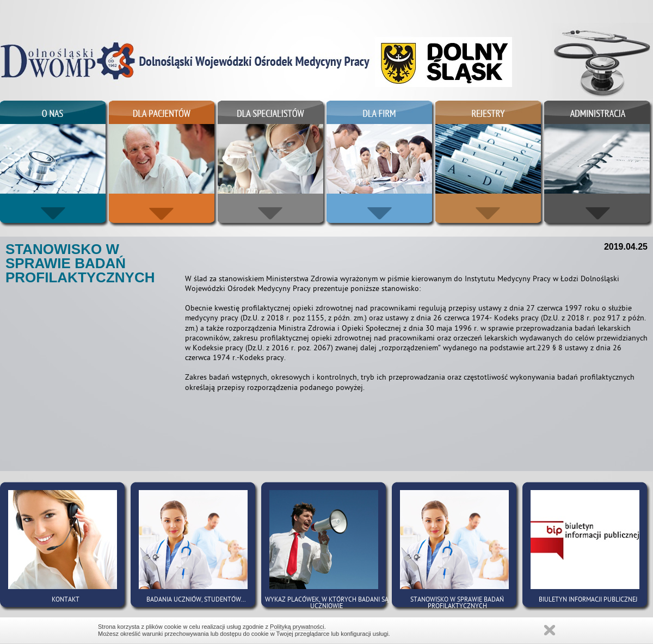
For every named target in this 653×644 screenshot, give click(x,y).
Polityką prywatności (297, 627)
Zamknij (550, 630)
